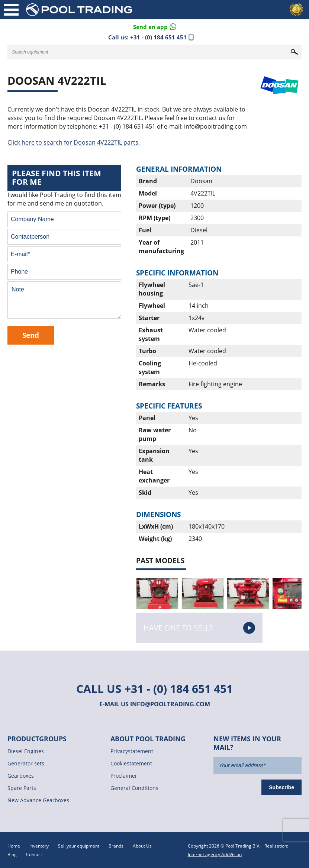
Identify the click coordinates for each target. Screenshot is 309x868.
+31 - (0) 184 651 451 (158, 37)
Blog (12, 854)
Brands (116, 846)
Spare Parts (22, 788)
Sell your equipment (79, 846)
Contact (34, 854)
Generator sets (26, 763)
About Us (142, 846)
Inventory (39, 846)
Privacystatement (132, 751)
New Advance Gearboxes (38, 800)
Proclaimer (124, 776)
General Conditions (134, 788)
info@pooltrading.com (170, 704)
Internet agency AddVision (215, 854)
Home (14, 846)
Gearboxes (21, 776)
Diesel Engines (26, 751)
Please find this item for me (57, 178)
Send (31, 335)
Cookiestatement (131, 763)
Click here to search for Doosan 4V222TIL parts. (74, 142)
